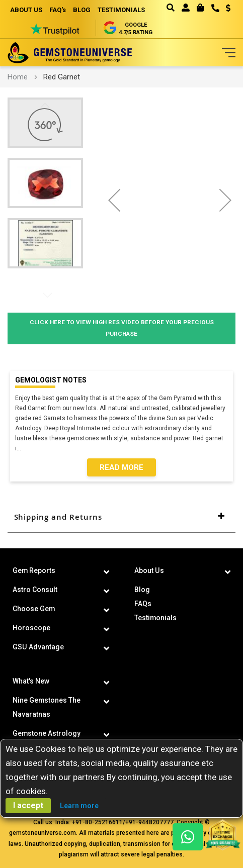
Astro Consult (35, 590)
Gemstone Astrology (47, 733)
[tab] (121, 517)
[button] (225, 9)
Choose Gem (34, 609)
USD (228, 8)
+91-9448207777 (149, 822)
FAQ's (58, 10)
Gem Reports (34, 570)
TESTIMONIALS (121, 10)
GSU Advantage (38, 647)
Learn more (79, 806)
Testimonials (156, 618)
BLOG (82, 10)
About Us (149, 570)
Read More (121, 467)
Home (18, 77)
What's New (31, 681)
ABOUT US (26, 10)
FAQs (143, 604)
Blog (142, 590)
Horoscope (31, 628)
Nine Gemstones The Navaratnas (47, 707)
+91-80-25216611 (97, 822)
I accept (28, 805)
